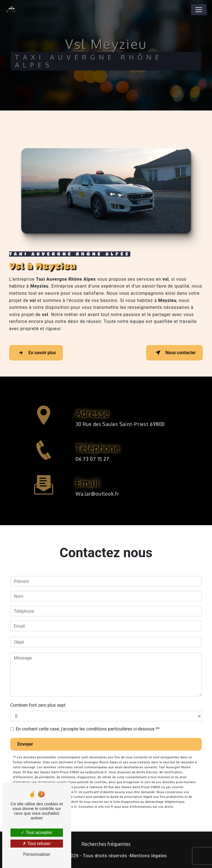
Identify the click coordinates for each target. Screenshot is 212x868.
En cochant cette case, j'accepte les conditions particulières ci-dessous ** (88, 729)
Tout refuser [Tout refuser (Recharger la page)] (37, 844)
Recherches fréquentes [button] (106, 844)
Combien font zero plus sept (38, 705)
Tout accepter (37, 833)
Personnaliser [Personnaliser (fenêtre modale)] (37, 854)
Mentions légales (148, 856)
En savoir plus (36, 353)
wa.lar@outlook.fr (97, 489)
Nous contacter (174, 353)
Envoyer (25, 744)
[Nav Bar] (199, 10)
